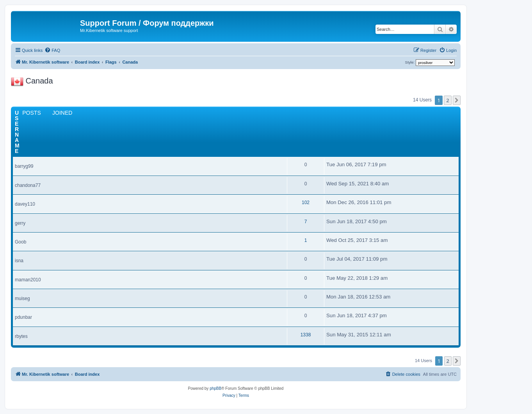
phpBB (215, 388)
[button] (457, 100)
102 (306, 203)
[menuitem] (52, 50)
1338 (306, 335)
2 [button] (447, 100)
